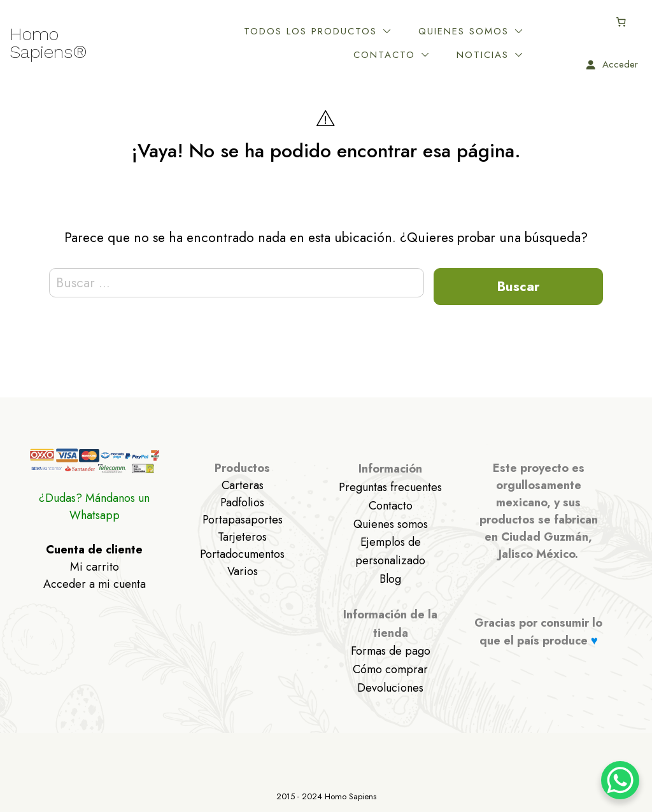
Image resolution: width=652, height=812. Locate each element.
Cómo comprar (390, 669)
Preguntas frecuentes (390, 487)
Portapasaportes (243, 520)
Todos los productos (310, 31)
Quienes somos (464, 31)
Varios (243, 571)
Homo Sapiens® (48, 43)
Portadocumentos (242, 554)
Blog (390, 579)
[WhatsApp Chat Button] (620, 780)
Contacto (384, 55)
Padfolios (242, 502)
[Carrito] (621, 22)
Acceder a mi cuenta (95, 584)
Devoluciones (390, 688)
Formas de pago (391, 651)
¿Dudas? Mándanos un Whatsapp (94, 507)
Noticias (483, 55)
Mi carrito (95, 567)
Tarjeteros (242, 537)
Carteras (243, 485)
